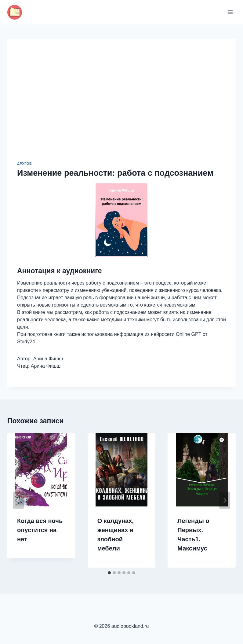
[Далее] (225, 500)
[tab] (109, 573)
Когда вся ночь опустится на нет (40, 530)
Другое (24, 164)
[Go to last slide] (18, 500)
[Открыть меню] (230, 12)
